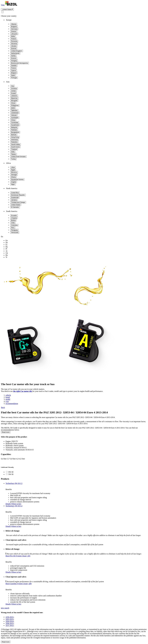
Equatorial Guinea (17, 179)
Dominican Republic (18, 195)
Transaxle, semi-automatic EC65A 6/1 (20, 450)
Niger (13, 184)
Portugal (14, 78)
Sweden (14, 66)
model (8, 399)
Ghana (13, 177)
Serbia (13, 56)
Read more (6, 432)
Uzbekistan (15, 113)
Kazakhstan (15, 125)
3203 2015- (10, 619)
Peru (13, 228)
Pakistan (14, 130)
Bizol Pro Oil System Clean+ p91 (18, 556)
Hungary (14, 61)
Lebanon (14, 96)
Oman (13, 103)
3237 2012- (10, 625)
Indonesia (14, 140)
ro (7, 255)
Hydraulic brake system (14, 443)
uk (7, 253)
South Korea (15, 147)
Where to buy (16, 504)
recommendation (12, 404)
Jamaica (14, 200)
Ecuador (14, 215)
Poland (14, 39)
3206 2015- (10, 623)
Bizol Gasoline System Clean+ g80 (19, 584)
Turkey (13, 159)
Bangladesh (15, 132)
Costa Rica (15, 193)
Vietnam (14, 115)
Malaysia (14, 127)
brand (8, 397)
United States (16, 205)
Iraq (12, 86)
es (6, 245)
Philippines (15, 105)
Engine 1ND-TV (12, 441)
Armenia (14, 88)
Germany (14, 29)
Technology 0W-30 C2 (14, 483)
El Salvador (15, 207)
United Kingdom (17, 51)
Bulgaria (14, 27)
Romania (14, 41)
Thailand (14, 149)
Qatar (13, 108)
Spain (13, 75)
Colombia (14, 225)
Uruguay (14, 218)
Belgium (14, 73)
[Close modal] (2, 12)
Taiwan (14, 154)
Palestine (14, 142)
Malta (13, 36)
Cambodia (15, 122)
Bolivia (13, 220)
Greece (14, 31)
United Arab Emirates (18, 157)
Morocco (14, 172)
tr (6, 257)
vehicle (8, 395)
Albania (14, 24)
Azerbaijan (15, 118)
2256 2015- (10, 617)
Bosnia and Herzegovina (19, 63)
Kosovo (14, 58)
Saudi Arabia (15, 144)
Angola (14, 182)
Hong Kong (15, 137)
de (7, 243)
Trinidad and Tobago (18, 202)
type (7, 401)
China (13, 120)
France (13, 68)
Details (8, 504)
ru (7, 247)
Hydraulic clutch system (15, 446)
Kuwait (13, 93)
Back (3, 407)
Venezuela (15, 232)
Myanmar (14, 98)
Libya (13, 167)
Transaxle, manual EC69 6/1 (16, 448)
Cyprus (14, 70)
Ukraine (14, 46)
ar (7, 251)
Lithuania (14, 34)
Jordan (13, 91)
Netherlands (15, 53)
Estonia (14, 48)
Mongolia (14, 101)
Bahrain (14, 135)
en (7, 240)
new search (5, 608)
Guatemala (15, 197)
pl (6, 249)
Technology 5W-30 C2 (14, 506)
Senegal (14, 175)
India (13, 152)
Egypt (13, 170)
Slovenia (14, 44)
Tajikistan (14, 110)
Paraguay (14, 230)
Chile (13, 223)
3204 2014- (10, 621)
